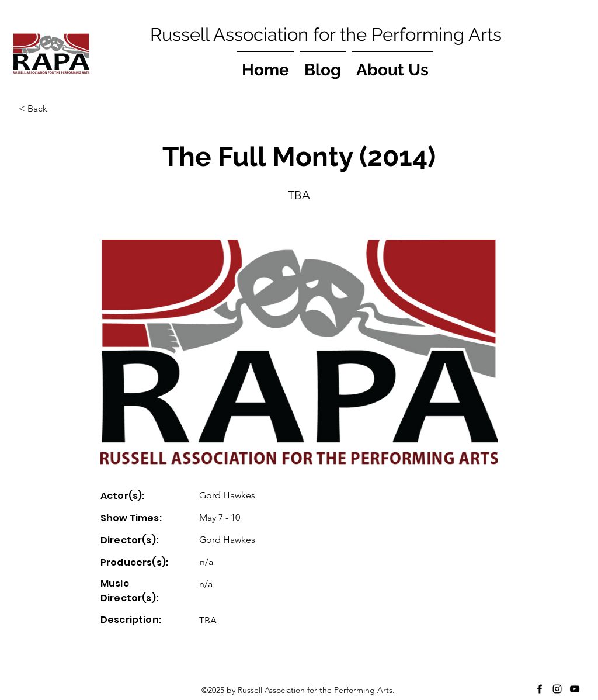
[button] (57, 109)
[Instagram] (557, 689)
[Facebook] (540, 689)
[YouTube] (575, 689)
